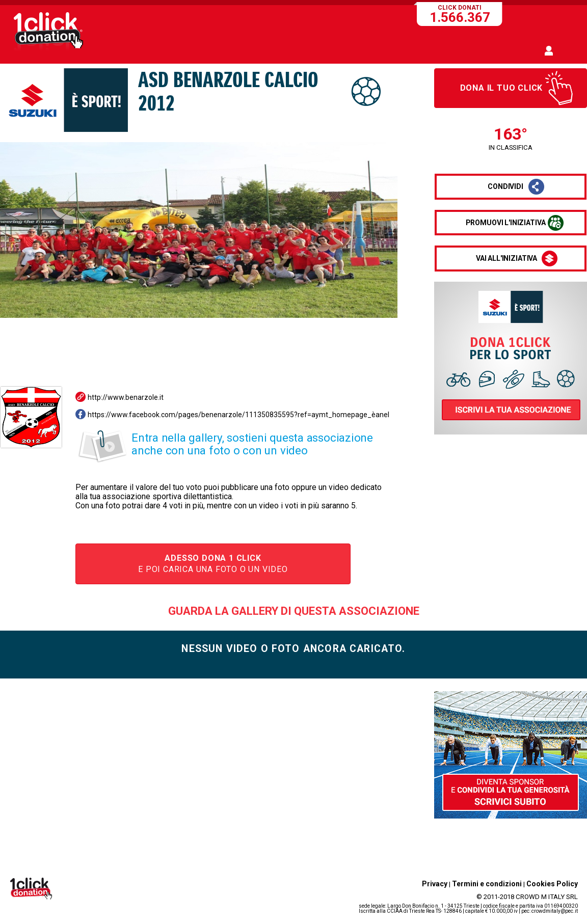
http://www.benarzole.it (126, 397)
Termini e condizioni (487, 884)
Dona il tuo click (502, 88)
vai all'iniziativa (506, 258)
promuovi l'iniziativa (506, 223)
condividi (505, 186)
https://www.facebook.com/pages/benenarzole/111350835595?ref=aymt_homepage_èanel (238, 415)
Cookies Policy (552, 884)
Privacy (435, 884)
